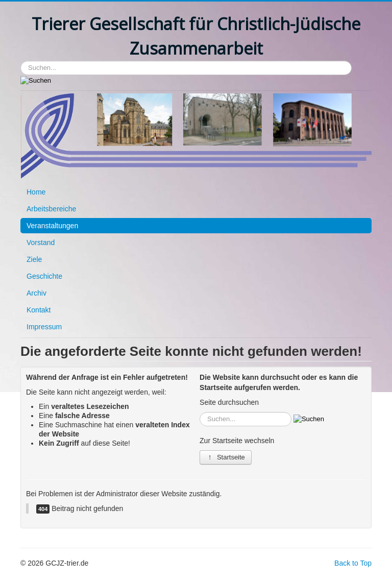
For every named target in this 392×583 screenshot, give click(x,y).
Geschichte (44, 276)
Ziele (34, 259)
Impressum (44, 327)
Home (36, 192)
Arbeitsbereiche (51, 209)
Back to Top (353, 563)
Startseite (226, 457)
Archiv (36, 293)
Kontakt (39, 310)
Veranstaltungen (52, 226)
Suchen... (21, 61)
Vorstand (41, 242)
